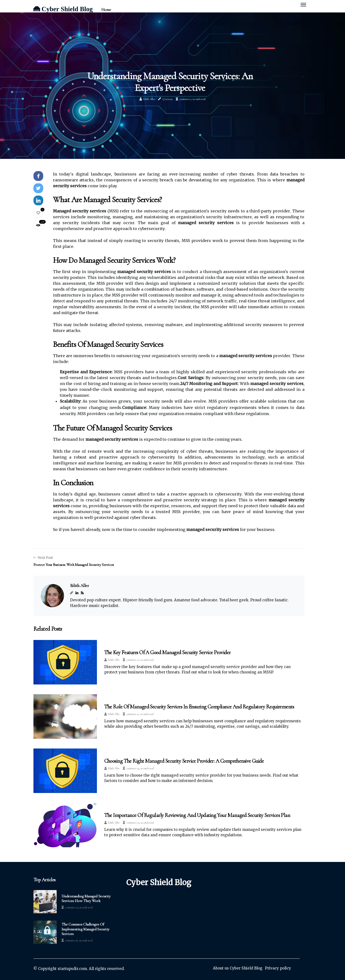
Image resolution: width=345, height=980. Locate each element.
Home (106, 10)
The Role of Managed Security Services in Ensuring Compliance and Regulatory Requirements (199, 707)
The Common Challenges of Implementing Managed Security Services (85, 929)
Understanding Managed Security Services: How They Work (86, 899)
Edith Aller (149, 99)
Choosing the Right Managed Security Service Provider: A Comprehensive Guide (184, 761)
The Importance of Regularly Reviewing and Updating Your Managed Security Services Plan (197, 815)
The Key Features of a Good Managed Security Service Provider (167, 652)
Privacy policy (278, 968)
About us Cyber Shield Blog (238, 968)
